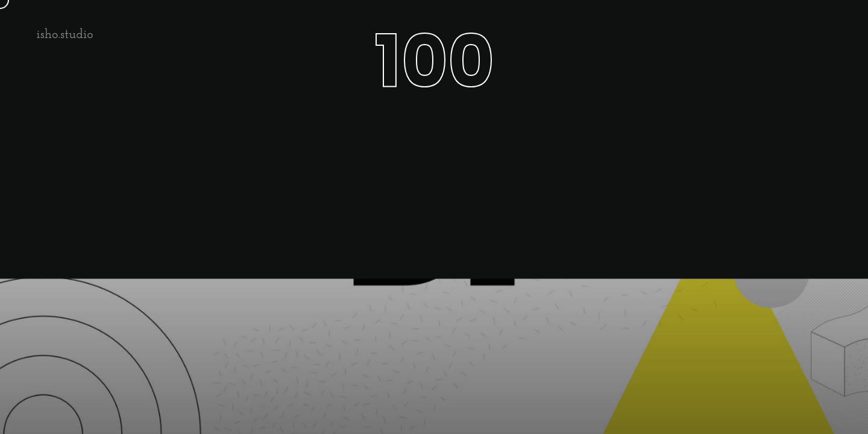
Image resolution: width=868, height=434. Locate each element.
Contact (815, 33)
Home (648, 33)
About (702, 33)
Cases (756, 33)
